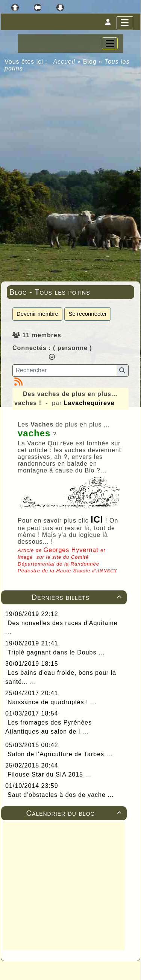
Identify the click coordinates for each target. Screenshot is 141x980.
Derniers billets (78, 597)
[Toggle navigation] (110, 43)
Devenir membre (37, 314)
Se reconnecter (88, 314)
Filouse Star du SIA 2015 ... (49, 774)
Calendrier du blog (75, 813)
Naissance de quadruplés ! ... (52, 702)
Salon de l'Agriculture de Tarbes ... (60, 754)
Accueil (64, 62)
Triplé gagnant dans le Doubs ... (56, 652)
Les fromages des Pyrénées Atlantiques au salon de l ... (49, 727)
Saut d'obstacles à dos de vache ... (61, 795)
